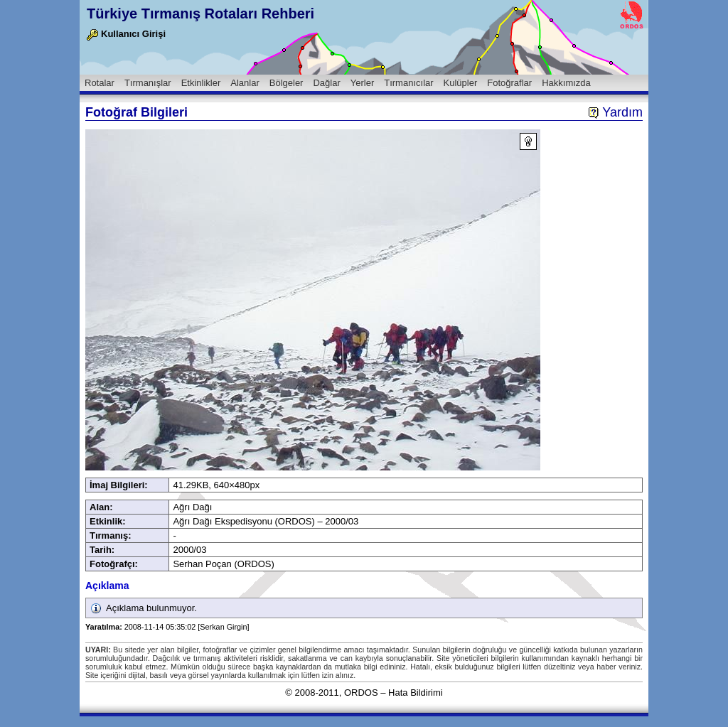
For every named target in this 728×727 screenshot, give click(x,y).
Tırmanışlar (148, 83)
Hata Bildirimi (416, 693)
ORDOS (361, 693)
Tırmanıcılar (408, 83)
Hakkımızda (566, 83)
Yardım (615, 112)
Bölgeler (287, 83)
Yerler (362, 83)
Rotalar (100, 83)
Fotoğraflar (509, 83)
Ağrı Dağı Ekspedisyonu (222, 521)
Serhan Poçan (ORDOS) (223, 564)
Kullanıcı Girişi (126, 34)
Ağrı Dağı (192, 507)
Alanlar (245, 83)
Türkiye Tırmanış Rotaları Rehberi (200, 14)
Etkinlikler (201, 83)
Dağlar (326, 83)
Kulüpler (461, 83)
